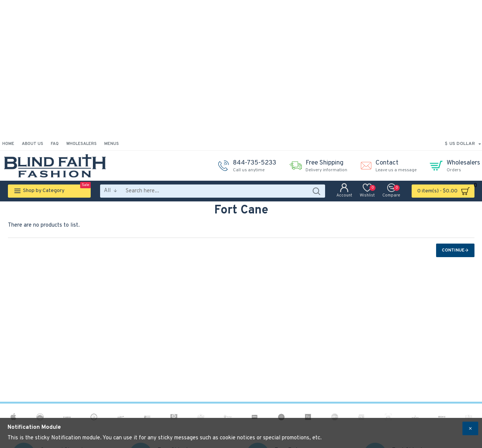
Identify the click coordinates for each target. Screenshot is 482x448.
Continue (453, 250)
